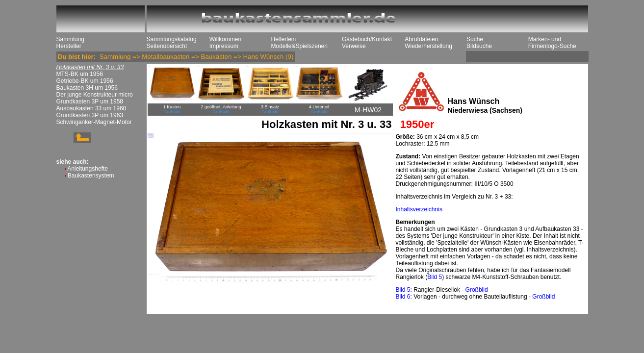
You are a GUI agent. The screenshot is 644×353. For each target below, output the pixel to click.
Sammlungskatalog (172, 39)
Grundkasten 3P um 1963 (90, 115)
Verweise (354, 46)
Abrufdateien (421, 39)
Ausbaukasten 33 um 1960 (91, 108)
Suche (475, 39)
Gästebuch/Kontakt (367, 39)
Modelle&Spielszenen (299, 46)
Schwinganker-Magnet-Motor (94, 122)
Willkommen (225, 39)
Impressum (224, 46)
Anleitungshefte (88, 169)
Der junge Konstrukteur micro (95, 95)
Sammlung (70, 39)
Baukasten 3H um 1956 (87, 88)
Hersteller (69, 46)
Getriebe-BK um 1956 (85, 81)
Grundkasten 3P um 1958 (90, 101)
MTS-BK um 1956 (80, 74)
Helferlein (284, 39)
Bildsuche (479, 46)
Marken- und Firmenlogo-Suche (552, 43)
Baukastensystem (91, 176)
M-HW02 (368, 110)
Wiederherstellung (428, 46)
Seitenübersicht (167, 46)
